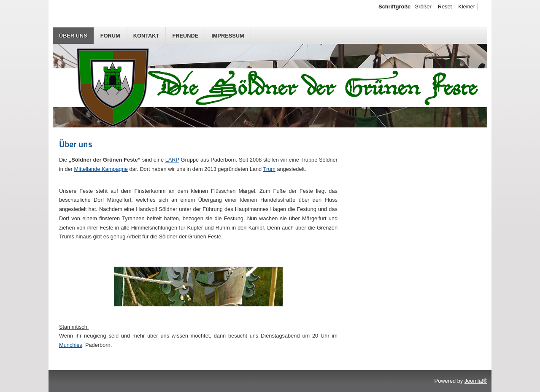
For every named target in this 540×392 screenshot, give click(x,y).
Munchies (71, 345)
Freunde (185, 36)
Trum (269, 169)
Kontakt (146, 36)
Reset (445, 7)
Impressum (228, 36)
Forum (110, 36)
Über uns (73, 36)
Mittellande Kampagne (101, 169)
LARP (172, 160)
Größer (423, 7)
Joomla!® (476, 381)
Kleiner (467, 7)
